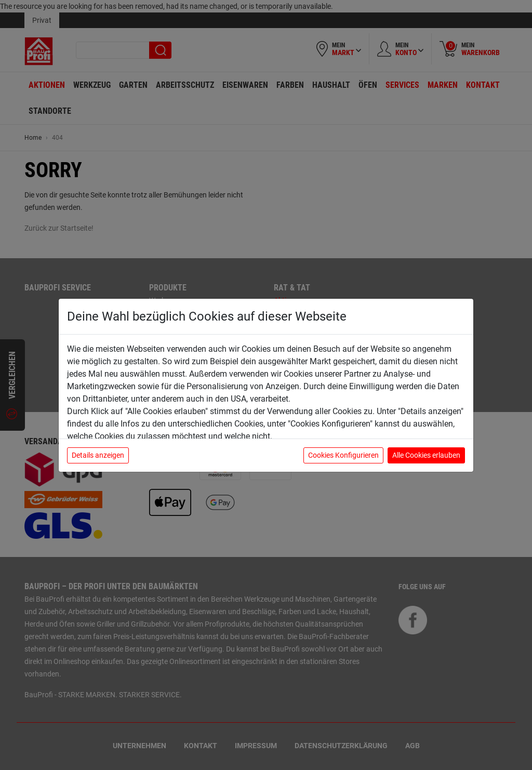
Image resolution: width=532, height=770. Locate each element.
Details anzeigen (98, 455)
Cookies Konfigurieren (343, 455)
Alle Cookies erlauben (426, 455)
